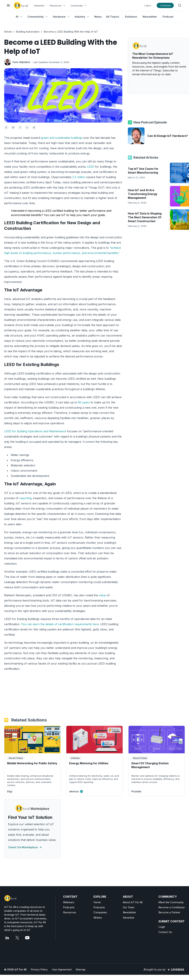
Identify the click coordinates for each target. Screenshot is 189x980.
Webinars (69, 902)
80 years (84, 402)
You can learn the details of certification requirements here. (60, 624)
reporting (25, 498)
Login (162, 927)
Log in (148, 5)
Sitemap (81, 969)
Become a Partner (169, 912)
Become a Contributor (172, 907)
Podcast (168, 17)
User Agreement (62, 969)
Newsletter (150, 17)
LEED (91, 167)
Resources (70, 912)
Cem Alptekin (21, 62)
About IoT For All (133, 902)
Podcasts (69, 907)
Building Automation (28, 32)
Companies (100, 912)
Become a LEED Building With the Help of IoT (71, 32)
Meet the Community (171, 902)
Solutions (131, 17)
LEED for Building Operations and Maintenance (35, 431)
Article (8, 32)
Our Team (129, 907)
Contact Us (165, 932)
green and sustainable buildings (62, 138)
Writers (98, 918)
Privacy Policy (39, 969)
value (102, 595)
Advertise (39, 6)
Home (97, 902)
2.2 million (79, 177)
